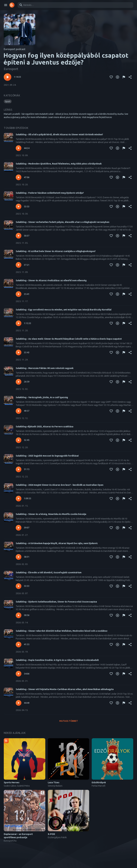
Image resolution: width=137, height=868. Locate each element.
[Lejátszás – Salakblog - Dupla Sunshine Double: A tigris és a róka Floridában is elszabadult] (19, 674)
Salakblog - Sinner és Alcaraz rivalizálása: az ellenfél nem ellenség (51, 280)
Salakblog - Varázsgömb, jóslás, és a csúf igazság (42, 397)
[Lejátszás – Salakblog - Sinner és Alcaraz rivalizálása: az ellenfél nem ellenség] (19, 294)
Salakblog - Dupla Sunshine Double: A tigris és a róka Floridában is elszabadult (57, 660)
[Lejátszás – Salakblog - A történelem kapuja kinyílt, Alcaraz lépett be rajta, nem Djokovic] (19, 557)
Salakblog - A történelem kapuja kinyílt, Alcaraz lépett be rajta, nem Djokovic (57, 543)
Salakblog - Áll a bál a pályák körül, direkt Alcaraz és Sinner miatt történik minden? (59, 134)
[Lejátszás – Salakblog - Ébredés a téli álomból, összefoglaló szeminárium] (19, 586)
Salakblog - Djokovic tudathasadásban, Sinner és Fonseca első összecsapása (56, 602)
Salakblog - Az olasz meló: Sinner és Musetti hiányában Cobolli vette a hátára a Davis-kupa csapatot (69, 339)
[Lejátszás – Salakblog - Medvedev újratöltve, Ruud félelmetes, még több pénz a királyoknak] (19, 177)
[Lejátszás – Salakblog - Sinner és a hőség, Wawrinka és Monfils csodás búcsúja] (19, 528)
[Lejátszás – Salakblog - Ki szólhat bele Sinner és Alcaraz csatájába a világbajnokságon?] (19, 265)
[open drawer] (6, 5)
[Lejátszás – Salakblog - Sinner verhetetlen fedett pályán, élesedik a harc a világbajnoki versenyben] (19, 236)
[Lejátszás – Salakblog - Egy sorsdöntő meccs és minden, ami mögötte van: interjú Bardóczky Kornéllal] (19, 323)
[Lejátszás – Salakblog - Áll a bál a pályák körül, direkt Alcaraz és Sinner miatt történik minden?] (19, 148)
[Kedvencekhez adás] (111, 77)
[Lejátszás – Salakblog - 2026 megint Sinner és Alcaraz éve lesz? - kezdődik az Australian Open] (19, 499)
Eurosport (11, 69)
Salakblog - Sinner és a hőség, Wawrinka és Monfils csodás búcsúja (51, 514)
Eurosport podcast (15, 49)
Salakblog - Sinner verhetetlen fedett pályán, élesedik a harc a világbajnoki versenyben (63, 222)
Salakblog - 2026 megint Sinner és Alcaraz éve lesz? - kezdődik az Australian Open (60, 485)
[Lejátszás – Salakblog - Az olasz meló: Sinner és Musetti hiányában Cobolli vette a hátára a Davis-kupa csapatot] (19, 352)
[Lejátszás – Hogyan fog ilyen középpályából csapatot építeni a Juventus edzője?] (8, 77)
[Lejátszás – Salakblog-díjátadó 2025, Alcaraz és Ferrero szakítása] (19, 440)
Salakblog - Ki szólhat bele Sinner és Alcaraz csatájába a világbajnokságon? (56, 251)
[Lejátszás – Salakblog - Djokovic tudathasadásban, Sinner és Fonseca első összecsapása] (19, 615)
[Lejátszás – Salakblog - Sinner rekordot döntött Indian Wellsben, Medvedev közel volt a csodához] (19, 645)
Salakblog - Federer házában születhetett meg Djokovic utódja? (50, 193)
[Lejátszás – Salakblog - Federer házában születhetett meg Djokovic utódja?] (19, 207)
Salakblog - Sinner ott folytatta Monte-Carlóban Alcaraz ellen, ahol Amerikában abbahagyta (65, 689)
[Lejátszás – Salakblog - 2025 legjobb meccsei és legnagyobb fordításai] (19, 469)
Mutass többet (69, 721)
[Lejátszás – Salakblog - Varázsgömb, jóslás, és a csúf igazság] (19, 411)
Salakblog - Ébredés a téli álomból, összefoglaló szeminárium (49, 572)
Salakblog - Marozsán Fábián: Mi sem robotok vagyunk (45, 368)
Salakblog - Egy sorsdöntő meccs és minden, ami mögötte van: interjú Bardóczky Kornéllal (64, 310)
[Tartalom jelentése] (124, 77)
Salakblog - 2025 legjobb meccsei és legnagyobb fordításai (47, 456)
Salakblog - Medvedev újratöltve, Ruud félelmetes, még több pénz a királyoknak (59, 164)
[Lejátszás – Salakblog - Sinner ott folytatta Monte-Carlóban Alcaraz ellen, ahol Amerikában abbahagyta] (19, 703)
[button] (8, 101)
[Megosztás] (130, 77)
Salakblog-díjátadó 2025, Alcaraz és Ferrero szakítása (45, 427)
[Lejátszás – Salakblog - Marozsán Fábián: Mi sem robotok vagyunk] (19, 382)
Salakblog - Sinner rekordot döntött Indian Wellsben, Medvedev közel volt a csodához (62, 631)
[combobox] (75, 5)
